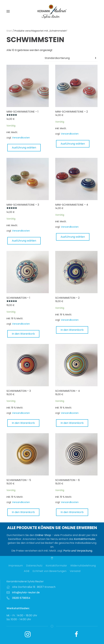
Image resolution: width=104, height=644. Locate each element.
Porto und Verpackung (78, 551)
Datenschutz (34, 566)
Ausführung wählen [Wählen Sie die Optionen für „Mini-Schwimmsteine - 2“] (73, 144)
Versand (75, 571)
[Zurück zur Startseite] (52, 11)
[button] (8, 11)
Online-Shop (43, 535)
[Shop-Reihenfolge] (71, 58)
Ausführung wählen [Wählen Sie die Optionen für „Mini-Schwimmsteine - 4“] (73, 237)
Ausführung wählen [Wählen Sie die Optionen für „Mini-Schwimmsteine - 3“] (24, 241)
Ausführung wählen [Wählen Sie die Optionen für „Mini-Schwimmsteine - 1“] (24, 148)
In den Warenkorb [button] (23, 334)
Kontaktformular (85, 539)
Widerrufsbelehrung (83, 566)
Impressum (16, 566)
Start (9, 31)
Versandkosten (21, 138)
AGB (27, 571)
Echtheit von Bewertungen (49, 571)
